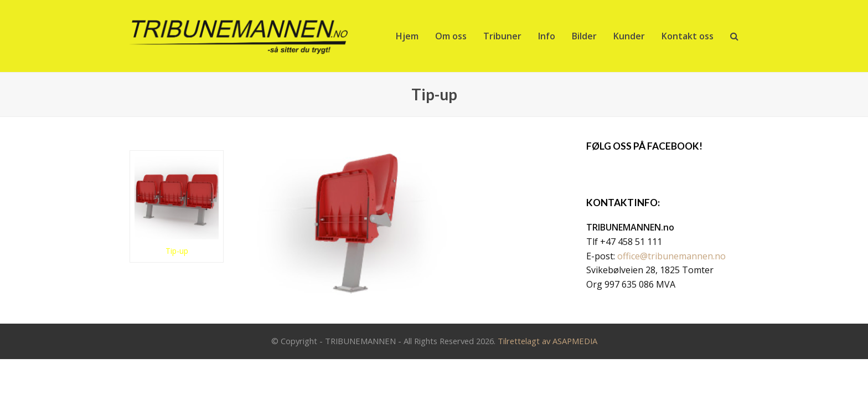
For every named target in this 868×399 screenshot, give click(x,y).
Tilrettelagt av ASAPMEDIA (547, 341)
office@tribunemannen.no (671, 256)
